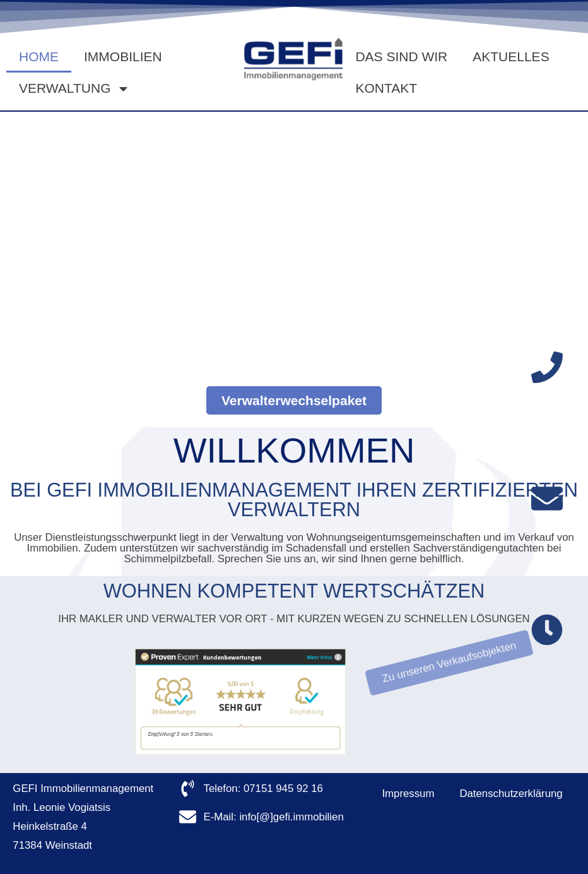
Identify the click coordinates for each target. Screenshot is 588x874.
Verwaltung (74, 89)
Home (39, 56)
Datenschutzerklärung (511, 794)
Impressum (408, 794)
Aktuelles (511, 56)
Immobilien (123, 56)
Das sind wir (401, 56)
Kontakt (386, 88)
